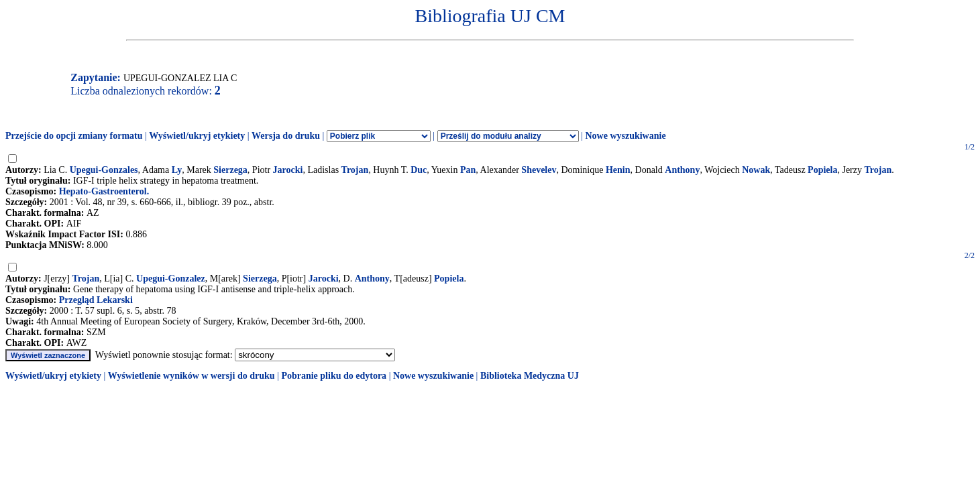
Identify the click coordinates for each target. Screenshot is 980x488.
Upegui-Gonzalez (171, 279)
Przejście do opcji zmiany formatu (74, 136)
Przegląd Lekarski (96, 300)
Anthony (682, 170)
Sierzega (230, 170)
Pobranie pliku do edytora (334, 376)
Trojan (355, 170)
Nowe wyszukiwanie (625, 136)
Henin (618, 170)
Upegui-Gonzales (104, 170)
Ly (177, 170)
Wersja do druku (286, 136)
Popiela (822, 170)
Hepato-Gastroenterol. (104, 191)
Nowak (756, 170)
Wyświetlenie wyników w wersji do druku (192, 376)
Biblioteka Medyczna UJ (530, 376)
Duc (419, 170)
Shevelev (539, 170)
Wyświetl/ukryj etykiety (197, 136)
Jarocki (288, 170)
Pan (468, 170)
